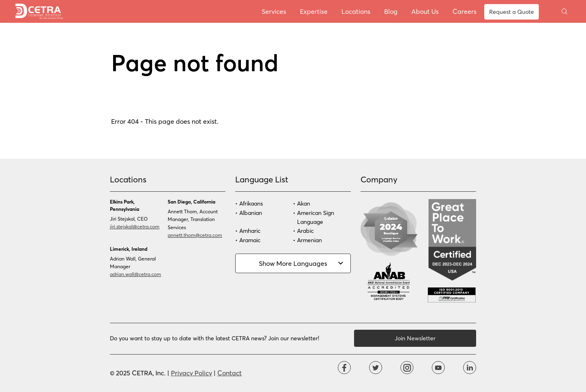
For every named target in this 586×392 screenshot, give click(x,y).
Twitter (376, 368)
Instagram (407, 368)
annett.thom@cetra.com (195, 235)
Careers (465, 11)
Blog (391, 11)
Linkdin (470, 368)
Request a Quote (512, 12)
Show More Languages (293, 263)
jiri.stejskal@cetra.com (135, 226)
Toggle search (564, 11)
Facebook (344, 368)
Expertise (314, 11)
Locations (356, 11)
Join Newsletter (415, 338)
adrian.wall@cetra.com (136, 274)
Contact (230, 373)
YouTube (438, 368)
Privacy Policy (191, 373)
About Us (425, 11)
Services (274, 11)
